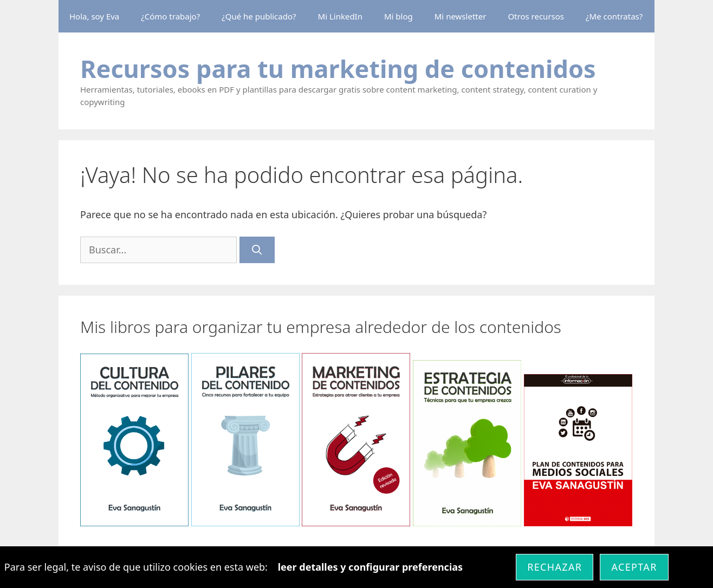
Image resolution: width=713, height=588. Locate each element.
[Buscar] (257, 250)
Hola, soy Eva (94, 16)
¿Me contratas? (614, 16)
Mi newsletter (461, 16)
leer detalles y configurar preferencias (370, 567)
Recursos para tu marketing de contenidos (338, 68)
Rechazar (555, 567)
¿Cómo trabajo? (170, 16)
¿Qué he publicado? (259, 16)
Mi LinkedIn (340, 16)
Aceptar (634, 567)
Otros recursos (536, 16)
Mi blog (398, 16)
